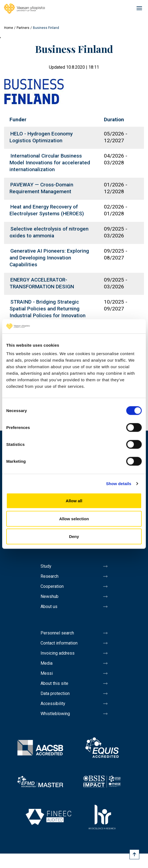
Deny (74, 536)
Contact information (59, 643)
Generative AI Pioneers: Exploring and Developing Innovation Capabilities (49, 258)
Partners (23, 28)
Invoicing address (58, 653)
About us (49, 607)
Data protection (55, 693)
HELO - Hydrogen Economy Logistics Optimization (41, 137)
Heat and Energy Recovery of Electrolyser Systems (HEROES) (47, 210)
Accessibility (53, 704)
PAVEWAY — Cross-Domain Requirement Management (41, 188)
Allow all (74, 501)
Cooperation (52, 586)
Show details (119, 483)
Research (50, 576)
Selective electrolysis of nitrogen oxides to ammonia (49, 232)
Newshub (50, 596)
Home (9, 28)
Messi (47, 673)
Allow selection (74, 518)
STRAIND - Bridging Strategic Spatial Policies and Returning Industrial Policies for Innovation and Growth (47, 312)
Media (47, 663)
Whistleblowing (55, 714)
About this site (54, 683)
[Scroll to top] (134, 854)
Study (46, 566)
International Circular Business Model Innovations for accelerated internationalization (50, 163)
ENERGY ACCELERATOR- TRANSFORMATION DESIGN (42, 283)
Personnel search (57, 633)
